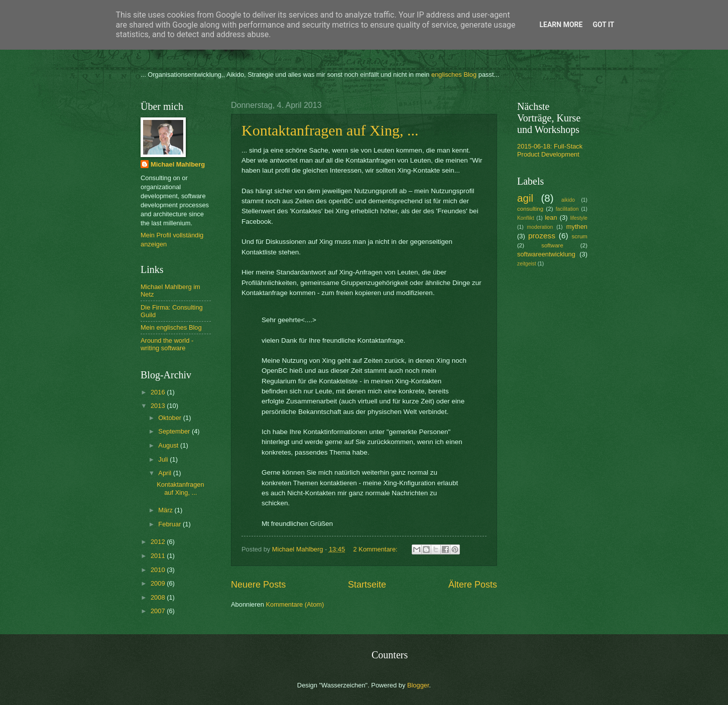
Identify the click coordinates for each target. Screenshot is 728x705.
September (175, 431)
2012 (159, 542)
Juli (164, 459)
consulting (530, 209)
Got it (603, 25)
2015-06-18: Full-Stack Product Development (550, 150)
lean (551, 218)
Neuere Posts (258, 585)
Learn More (561, 25)
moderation (540, 227)
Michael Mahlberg (178, 164)
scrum (579, 236)
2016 (159, 392)
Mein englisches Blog (171, 327)
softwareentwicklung (546, 254)
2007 (159, 611)
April (165, 473)
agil (525, 198)
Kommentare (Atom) (295, 604)
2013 (159, 406)
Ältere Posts (473, 585)
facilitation (567, 209)
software (552, 245)
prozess (542, 236)
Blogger (418, 685)
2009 (159, 583)
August (169, 445)
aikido (568, 200)
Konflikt (526, 218)
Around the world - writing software (167, 344)
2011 (159, 556)
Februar (170, 524)
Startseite (367, 585)
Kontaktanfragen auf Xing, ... (330, 130)
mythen (577, 227)
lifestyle (579, 218)
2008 (159, 597)
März (166, 510)
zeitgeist (527, 264)
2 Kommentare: (377, 549)
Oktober (170, 418)
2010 (159, 570)
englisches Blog (454, 75)
